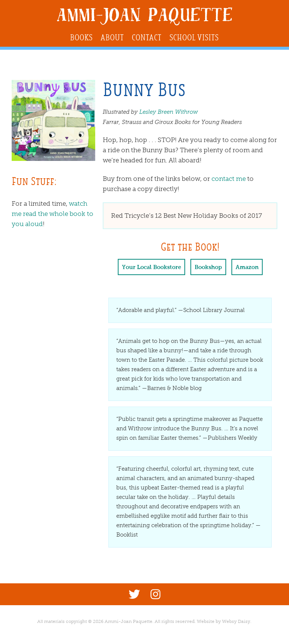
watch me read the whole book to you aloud (52, 214)
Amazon (247, 267)
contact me (229, 179)
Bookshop (208, 267)
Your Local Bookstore (151, 267)
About (112, 37)
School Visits (194, 37)
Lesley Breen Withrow (169, 112)
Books (81, 37)
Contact (147, 37)
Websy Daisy (236, 621)
